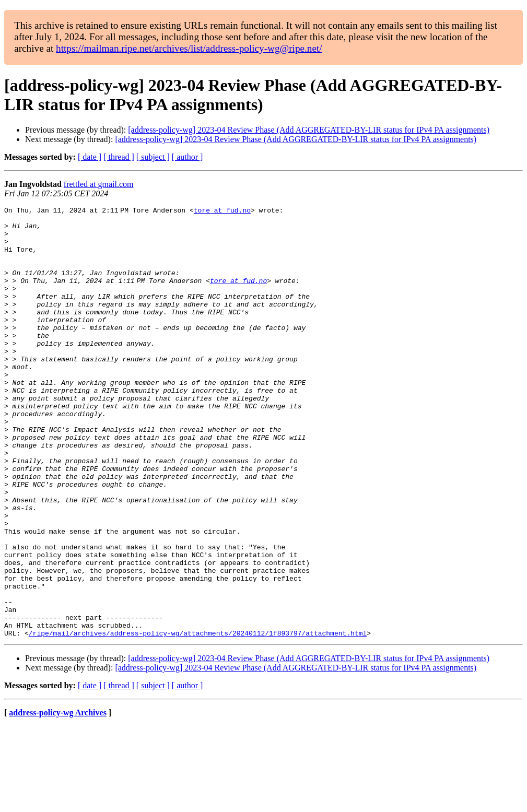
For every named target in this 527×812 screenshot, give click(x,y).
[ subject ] (153, 157)
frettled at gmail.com (99, 184)
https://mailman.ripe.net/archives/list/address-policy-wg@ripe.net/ (189, 48)
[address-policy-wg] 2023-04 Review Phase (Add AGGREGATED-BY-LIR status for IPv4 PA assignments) (309, 130)
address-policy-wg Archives (58, 799)
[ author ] (188, 157)
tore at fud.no (224, 211)
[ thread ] (119, 157)
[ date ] (90, 157)
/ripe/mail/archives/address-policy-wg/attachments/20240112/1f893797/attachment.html (198, 719)
